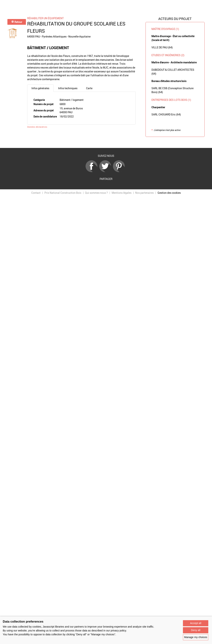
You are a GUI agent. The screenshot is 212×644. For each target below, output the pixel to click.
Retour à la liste (106, 142)
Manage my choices (196, 637)
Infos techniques (68, 88)
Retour (17, 22)
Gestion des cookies (169, 193)
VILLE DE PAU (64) (162, 47)
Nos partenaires (144, 193)
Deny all (196, 630)
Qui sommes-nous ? (96, 193)
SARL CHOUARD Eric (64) (166, 114)
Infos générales (40, 88)
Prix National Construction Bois (63, 193)
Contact (36, 193)
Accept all (196, 623)
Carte (89, 88)
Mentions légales (122, 193)
